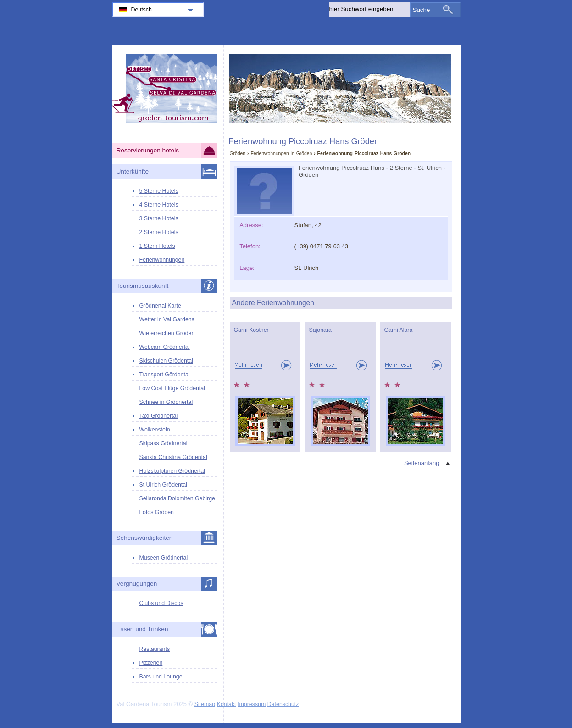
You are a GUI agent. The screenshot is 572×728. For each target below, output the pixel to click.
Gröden (238, 154)
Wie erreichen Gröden (167, 333)
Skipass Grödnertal (164, 443)
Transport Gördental (165, 375)
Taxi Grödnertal (159, 416)
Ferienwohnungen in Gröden (282, 154)
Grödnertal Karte (160, 306)
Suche (422, 10)
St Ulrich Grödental (163, 485)
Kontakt (227, 704)
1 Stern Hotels (157, 246)
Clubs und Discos (161, 603)
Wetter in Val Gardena (167, 319)
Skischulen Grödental (166, 361)
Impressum (252, 704)
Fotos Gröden (157, 512)
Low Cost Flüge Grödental (172, 388)
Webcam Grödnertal (165, 347)
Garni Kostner (251, 330)
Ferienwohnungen (162, 260)
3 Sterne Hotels (159, 218)
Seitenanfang (422, 463)
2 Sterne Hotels (159, 232)
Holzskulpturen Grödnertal (172, 471)
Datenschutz (283, 704)
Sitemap (205, 704)
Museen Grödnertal (164, 558)
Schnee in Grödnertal (166, 402)
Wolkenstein (155, 430)
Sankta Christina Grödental (173, 457)
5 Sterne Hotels (159, 191)
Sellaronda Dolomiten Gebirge (177, 498)
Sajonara (320, 330)
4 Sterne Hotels (159, 205)
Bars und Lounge (161, 677)
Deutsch (142, 10)
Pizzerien (151, 663)
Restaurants (155, 649)
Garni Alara (399, 330)
